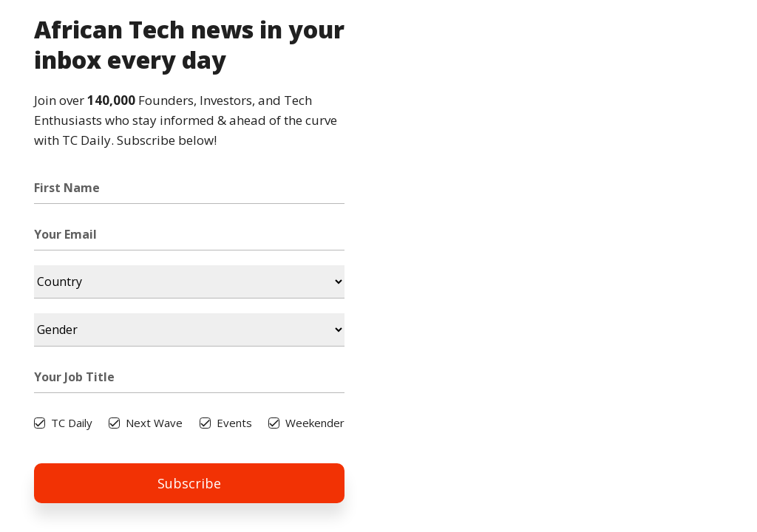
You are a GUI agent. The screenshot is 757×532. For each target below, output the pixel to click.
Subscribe (189, 483)
